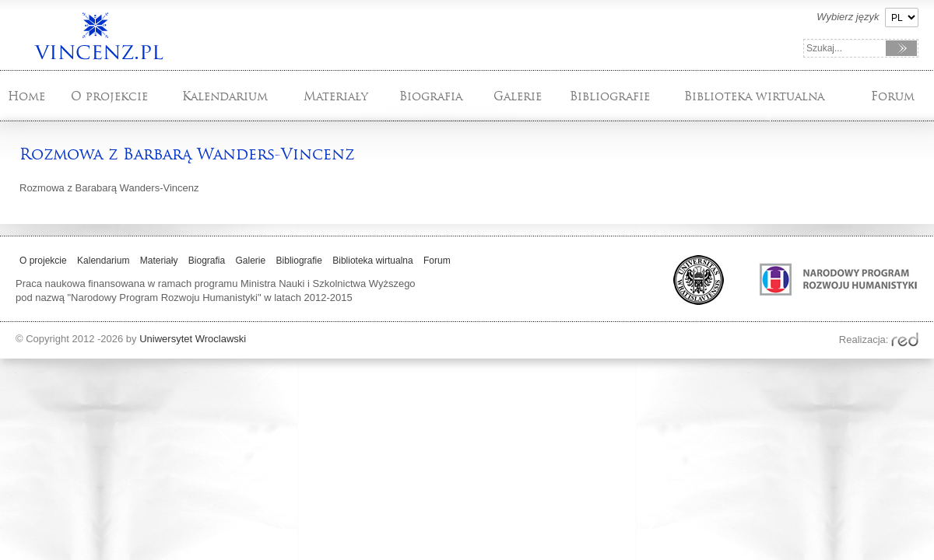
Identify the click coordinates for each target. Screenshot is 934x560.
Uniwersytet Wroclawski (193, 339)
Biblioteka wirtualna (754, 96)
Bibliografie (610, 96)
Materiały (336, 96)
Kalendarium (225, 96)
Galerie (518, 96)
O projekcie (109, 96)
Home (26, 96)
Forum (893, 96)
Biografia (431, 96)
